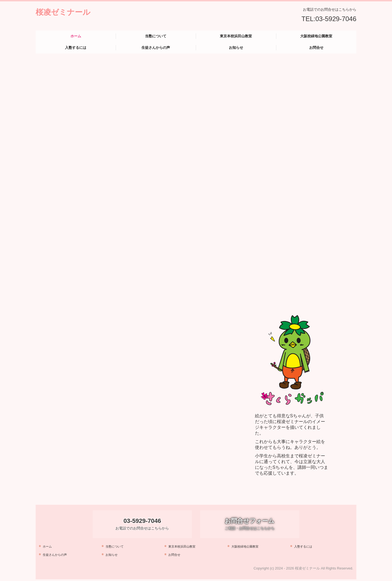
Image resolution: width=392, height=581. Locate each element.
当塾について (156, 36)
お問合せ (316, 48)
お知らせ (236, 48)
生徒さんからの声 (156, 48)
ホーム (76, 36)
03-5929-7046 (336, 19)
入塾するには (76, 48)
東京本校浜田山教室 (236, 36)
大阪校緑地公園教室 (316, 36)
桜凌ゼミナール (63, 12)
